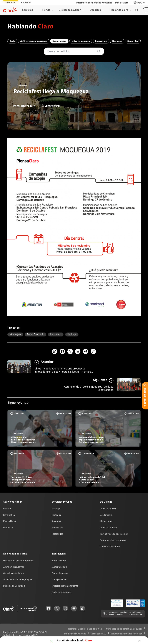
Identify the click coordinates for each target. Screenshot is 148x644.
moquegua (15, 334)
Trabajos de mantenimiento (65, 586)
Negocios (117, 41)
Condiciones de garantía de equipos (124, 629)
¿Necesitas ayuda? (70, 10)
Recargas (56, 521)
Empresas (26, 3)
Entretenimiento (81, 41)
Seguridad (133, 41)
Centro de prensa (60, 573)
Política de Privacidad (75, 634)
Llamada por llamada (110, 546)
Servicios (27, 10)
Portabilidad (57, 534)
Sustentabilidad (59, 567)
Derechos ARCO (98, 634)
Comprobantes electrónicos (113, 540)
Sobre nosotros (59, 561)
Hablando (31, 27)
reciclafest (56, 334)
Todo (12, 41)
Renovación (57, 528)
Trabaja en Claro (59, 579)
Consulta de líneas (109, 528)
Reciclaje (72, 334)
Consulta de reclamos (14, 573)
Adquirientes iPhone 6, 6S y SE (18, 579)
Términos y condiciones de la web (85, 629)
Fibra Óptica (9, 515)
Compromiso (59, 41)
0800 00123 (136, 615)
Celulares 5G (106, 515)
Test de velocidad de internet (114, 534)
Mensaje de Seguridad (14, 586)
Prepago (56, 509)
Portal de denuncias (61, 592)
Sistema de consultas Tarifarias (127, 634)
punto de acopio (36, 334)
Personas (11, 3)
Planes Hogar (10, 521)
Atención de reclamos (14, 567)
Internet (7, 509)
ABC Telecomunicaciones (34, 41)
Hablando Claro (119, 10)
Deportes (95, 10)
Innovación (101, 41)
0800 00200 (116, 615)
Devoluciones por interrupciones (19, 561)
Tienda (46, 10)
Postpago (56, 515)
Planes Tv (8, 528)
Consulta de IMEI (108, 509)
